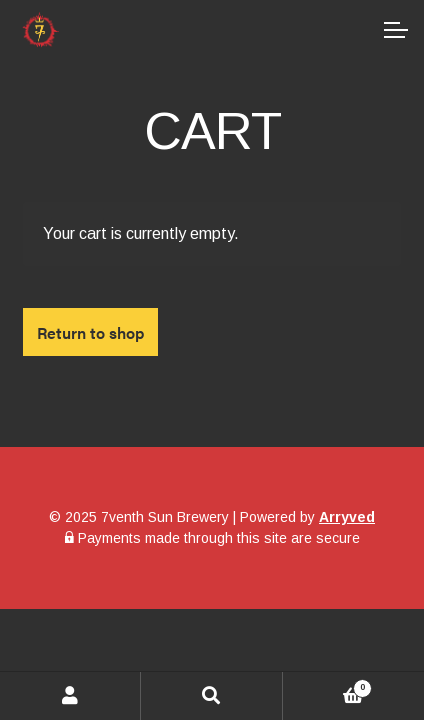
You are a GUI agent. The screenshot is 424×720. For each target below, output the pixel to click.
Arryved (347, 517)
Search (211, 696)
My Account (70, 696)
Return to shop (90, 332)
